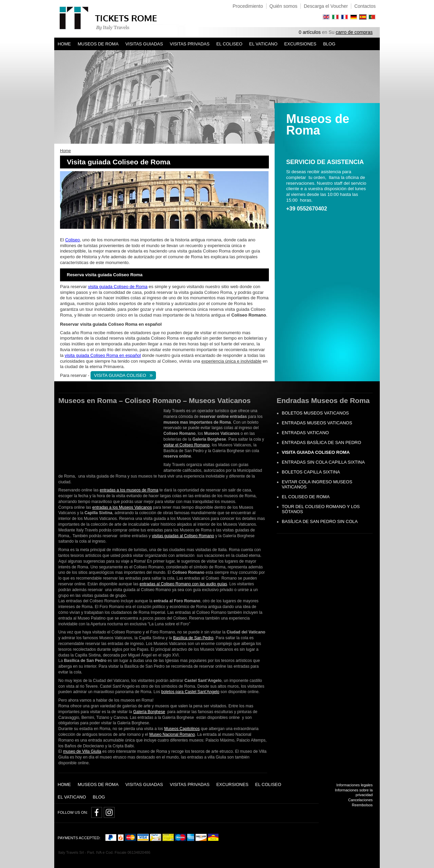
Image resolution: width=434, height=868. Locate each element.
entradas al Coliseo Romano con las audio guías (183, 584)
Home (64, 44)
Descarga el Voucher (326, 6)
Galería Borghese (149, 712)
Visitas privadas (190, 44)
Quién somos (283, 6)
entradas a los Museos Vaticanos (122, 507)
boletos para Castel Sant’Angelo (190, 692)
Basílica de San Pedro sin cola (320, 521)
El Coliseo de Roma (306, 497)
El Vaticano (263, 44)
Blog (329, 44)
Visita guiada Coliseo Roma (316, 452)
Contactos (365, 6)
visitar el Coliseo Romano (186, 445)
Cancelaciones (360, 800)
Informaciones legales (354, 785)
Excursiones (300, 44)
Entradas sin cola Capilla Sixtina (323, 462)
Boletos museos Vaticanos (315, 413)
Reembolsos (362, 805)
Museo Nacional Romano (172, 734)
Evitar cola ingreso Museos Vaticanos (317, 484)
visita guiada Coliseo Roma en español (103, 355)
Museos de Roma (98, 44)
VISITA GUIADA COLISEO (120, 375)
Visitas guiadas (144, 44)
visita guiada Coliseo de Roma (118, 287)
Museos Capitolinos (182, 729)
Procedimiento (248, 6)
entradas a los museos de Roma (129, 490)
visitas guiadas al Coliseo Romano (183, 536)
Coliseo (72, 240)
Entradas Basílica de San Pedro (321, 442)
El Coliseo (229, 44)
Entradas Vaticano (305, 433)
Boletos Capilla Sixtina (311, 472)
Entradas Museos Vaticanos (317, 423)
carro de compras (354, 32)
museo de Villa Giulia (82, 751)
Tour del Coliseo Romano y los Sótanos (321, 509)
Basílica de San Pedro (193, 638)
